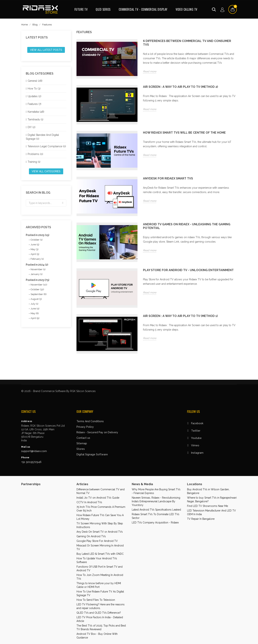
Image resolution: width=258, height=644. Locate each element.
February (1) (37, 259)
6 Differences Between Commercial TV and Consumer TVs (187, 43)
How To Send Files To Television (96, 600)
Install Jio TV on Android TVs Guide (98, 498)
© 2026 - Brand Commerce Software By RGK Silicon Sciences (58, 391)
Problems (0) (35, 154)
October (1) (37, 240)
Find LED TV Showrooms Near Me (208, 506)
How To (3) (34, 89)
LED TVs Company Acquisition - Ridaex (155, 523)
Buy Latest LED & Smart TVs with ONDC (100, 554)
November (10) (39, 285)
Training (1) (34, 162)
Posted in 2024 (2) (37, 265)
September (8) (39, 294)
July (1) (34, 304)
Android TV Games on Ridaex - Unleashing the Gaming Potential (187, 226)
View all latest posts (46, 50)
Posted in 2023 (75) (38, 280)
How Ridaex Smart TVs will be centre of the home (184, 133)
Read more (150, 71)
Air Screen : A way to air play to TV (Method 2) (181, 87)
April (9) (35, 318)
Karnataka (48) (36, 112)
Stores (81, 449)
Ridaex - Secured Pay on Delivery (97, 432)
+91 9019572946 (31, 462)
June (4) (35, 309)
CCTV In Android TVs (89, 502)
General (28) (35, 81)
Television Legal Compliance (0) (47, 146)
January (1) (37, 274)
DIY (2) (32, 127)
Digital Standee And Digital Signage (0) (42, 137)
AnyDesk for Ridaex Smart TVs (168, 178)
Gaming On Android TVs (91, 536)
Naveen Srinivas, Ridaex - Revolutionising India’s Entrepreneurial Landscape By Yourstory (156, 501)
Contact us (83, 438)
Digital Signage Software (92, 454)
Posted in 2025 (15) (38, 235)
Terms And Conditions (90, 421)
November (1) (38, 269)
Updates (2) (34, 96)
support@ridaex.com (34, 451)
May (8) (35, 313)
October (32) (37, 289)
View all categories (46, 171)
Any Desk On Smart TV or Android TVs (100, 532)
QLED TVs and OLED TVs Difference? (99, 613)
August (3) (36, 299)
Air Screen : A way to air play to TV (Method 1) (180, 316)
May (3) (35, 249)
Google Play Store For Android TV (97, 541)
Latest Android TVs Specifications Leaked (156, 510)
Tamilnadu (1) (35, 119)
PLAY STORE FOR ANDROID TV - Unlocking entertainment (188, 270)
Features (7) (34, 104)
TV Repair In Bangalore (201, 519)
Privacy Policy (85, 427)
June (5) (35, 245)
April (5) (35, 254)
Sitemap (82, 443)
